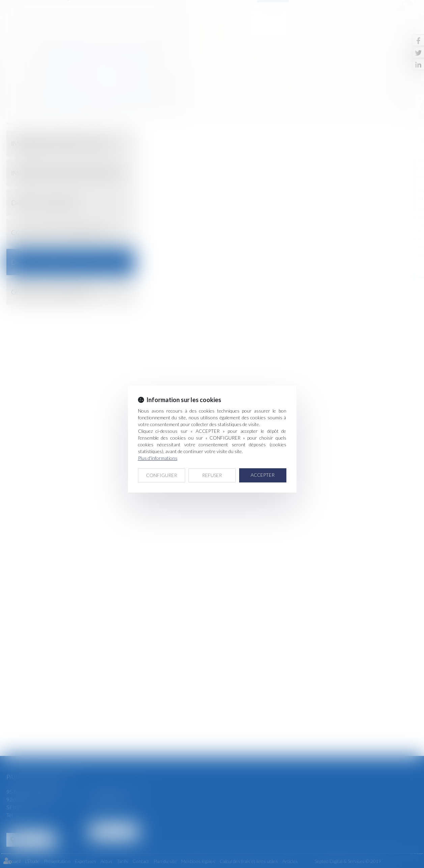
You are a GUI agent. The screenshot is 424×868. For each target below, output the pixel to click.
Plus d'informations (158, 458)
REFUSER (212, 475)
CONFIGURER (162, 475)
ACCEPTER (263, 475)
